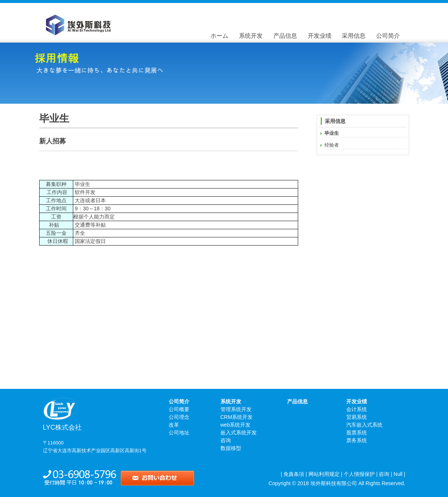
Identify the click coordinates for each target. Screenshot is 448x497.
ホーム (219, 36)
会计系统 (357, 409)
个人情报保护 (359, 474)
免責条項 (294, 474)
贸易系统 (357, 417)
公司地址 (179, 433)
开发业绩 (320, 36)
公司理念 (179, 417)
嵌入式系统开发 (239, 433)
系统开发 (251, 36)
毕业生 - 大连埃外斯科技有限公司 (107, 25)
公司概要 (179, 409)
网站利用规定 (324, 474)
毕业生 (332, 133)
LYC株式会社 (87, 409)
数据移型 (231, 448)
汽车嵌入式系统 (364, 425)
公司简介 (388, 36)
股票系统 (357, 433)
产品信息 (285, 36)
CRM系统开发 (237, 417)
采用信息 (354, 36)
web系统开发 (236, 425)
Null (398, 474)
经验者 (332, 145)
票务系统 (357, 440)
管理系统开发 (236, 409)
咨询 (226, 440)
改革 (174, 425)
